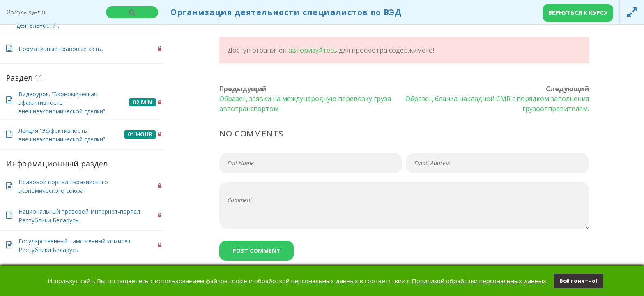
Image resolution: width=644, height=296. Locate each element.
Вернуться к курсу (578, 13)
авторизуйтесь (313, 50)
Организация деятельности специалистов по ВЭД (286, 12)
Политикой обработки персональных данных (479, 281)
